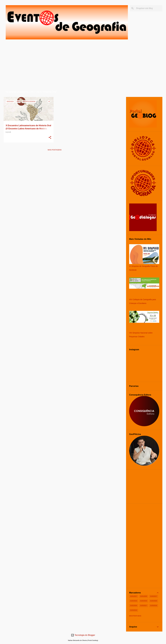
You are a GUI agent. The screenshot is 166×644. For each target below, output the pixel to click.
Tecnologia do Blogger (83, 635)
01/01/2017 (134, 596)
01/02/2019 (144, 601)
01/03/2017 (144, 605)
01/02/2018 (134, 601)
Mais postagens (55, 150)
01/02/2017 (154, 596)
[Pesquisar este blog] (149, 8)
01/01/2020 (144, 596)
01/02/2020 (154, 601)
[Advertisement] (55, 171)
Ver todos (99, 92)
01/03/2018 (154, 605)
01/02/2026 (134, 605)
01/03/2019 (134, 610)
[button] (50, 138)
